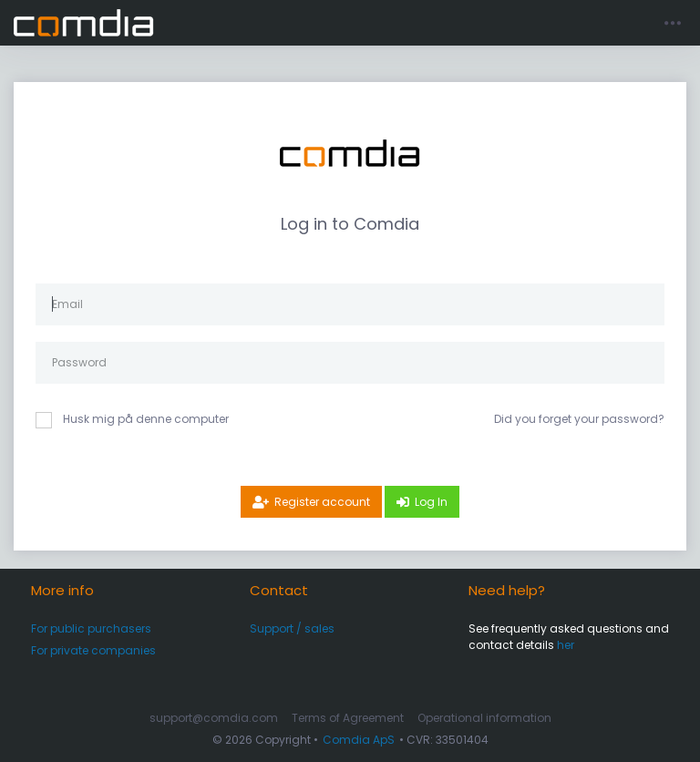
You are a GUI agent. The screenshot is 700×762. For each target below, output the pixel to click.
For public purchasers (91, 628)
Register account (322, 502)
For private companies (93, 650)
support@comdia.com (214, 718)
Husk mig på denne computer (146, 419)
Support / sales (292, 628)
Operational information (484, 718)
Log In (431, 502)
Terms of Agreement (348, 718)
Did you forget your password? (579, 419)
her (566, 645)
